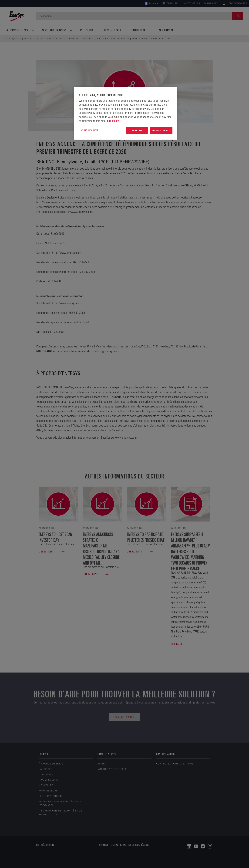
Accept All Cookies (161, 130)
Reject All (137, 130)
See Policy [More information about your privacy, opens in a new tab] (113, 121)
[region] (126, 113)
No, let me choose (89, 130)
